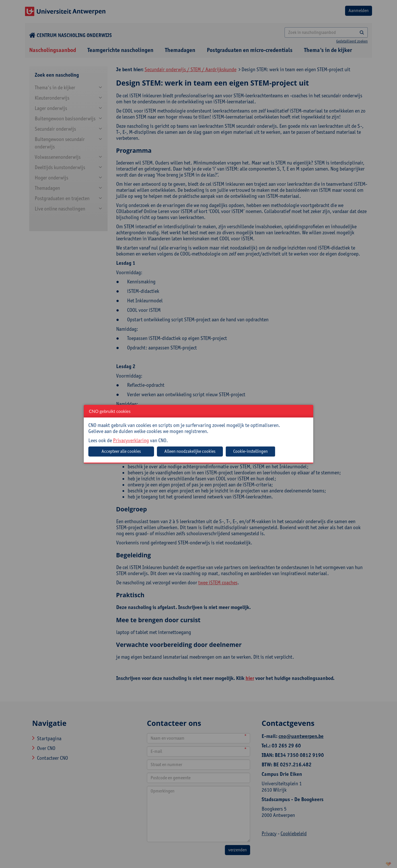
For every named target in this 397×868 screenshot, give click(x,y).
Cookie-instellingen (250, 451)
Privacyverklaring (131, 440)
